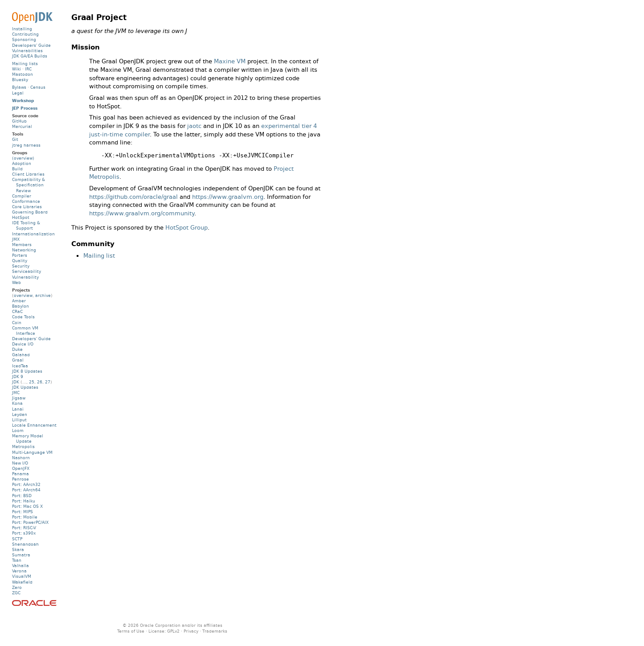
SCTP (17, 539)
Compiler (22, 196)
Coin (17, 323)
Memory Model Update (28, 438)
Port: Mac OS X (27, 506)
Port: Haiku (24, 501)
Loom (18, 430)
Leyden (20, 414)
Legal (18, 93)
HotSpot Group (187, 228)
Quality (20, 261)
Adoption (22, 163)
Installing (22, 29)
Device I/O (23, 344)
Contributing (25, 34)
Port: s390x (24, 533)
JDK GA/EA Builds (30, 56)
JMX (16, 239)
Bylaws (19, 87)
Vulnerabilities (27, 51)
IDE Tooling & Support (26, 225)
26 (40, 382)
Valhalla (21, 566)
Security (21, 266)
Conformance (26, 201)
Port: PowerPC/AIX (30, 522)
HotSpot (21, 217)
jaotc (194, 126)
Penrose (21, 479)
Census (38, 87)
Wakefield (22, 582)
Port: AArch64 (26, 490)
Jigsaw (19, 398)
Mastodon (23, 74)
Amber (19, 301)
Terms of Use (131, 631)
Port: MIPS (23, 512)
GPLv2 (173, 631)
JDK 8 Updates (27, 371)
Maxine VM (230, 61)
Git (15, 139)
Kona (17, 403)
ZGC (16, 593)
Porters (20, 255)
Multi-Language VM (32, 452)
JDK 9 (18, 376)
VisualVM (22, 576)
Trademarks (215, 631)
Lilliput (19, 420)
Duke (17, 349)
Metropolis (23, 446)
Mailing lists (25, 64)
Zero (17, 587)
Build (17, 169)
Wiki (16, 69)
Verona (19, 571)
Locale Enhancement (34, 425)
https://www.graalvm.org (228, 197)
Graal (18, 360)
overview (23, 295)
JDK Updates (25, 387)
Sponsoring (24, 39)
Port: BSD (22, 496)
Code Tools (23, 317)
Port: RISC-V (24, 528)
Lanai (18, 409)
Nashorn (21, 458)
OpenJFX (21, 468)
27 (48, 382)
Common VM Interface (25, 331)
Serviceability (27, 271)
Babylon (21, 306)
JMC (16, 393)
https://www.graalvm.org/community (142, 213)
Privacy (191, 631)
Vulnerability (25, 277)
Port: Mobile (25, 517)
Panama (21, 474)
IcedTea (20, 366)
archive (43, 295)
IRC (28, 69)
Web (16, 282)
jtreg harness (26, 145)
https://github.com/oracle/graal (133, 197)
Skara (18, 549)
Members (22, 245)
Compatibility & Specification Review (29, 185)
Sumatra (21, 555)
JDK (16, 382)
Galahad (21, 355)
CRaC (17, 311)
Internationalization (33, 234)
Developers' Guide (31, 45)
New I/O (20, 463)
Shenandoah (25, 544)
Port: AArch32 (26, 484)
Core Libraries (27, 207)
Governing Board (30, 212)
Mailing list (99, 256)
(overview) (23, 158)
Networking (24, 250)
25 (32, 382)
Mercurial (22, 126)
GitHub (19, 121)
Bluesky (20, 80)
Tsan (17, 560)
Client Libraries (28, 174)
